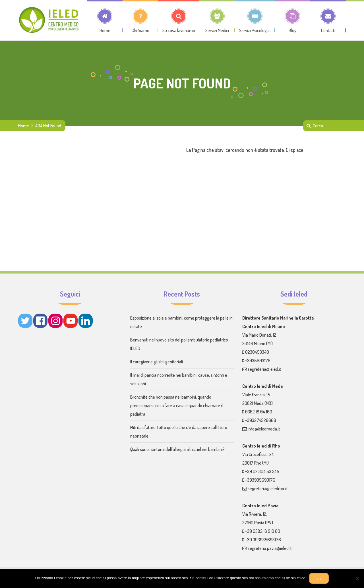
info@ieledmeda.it (264, 429)
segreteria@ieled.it (264, 369)
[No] (357, 578)
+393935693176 (260, 480)
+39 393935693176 (263, 540)
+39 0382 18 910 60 (263, 531)
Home (24, 126)
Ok (319, 579)
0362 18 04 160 (259, 412)
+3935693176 (258, 361)
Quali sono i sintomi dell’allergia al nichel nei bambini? (177, 449)
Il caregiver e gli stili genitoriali (157, 362)
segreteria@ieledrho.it (267, 488)
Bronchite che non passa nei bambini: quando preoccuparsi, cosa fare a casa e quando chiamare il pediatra (176, 405)
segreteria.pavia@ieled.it (270, 548)
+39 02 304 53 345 (262, 471)
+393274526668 (261, 420)
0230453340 (257, 352)
